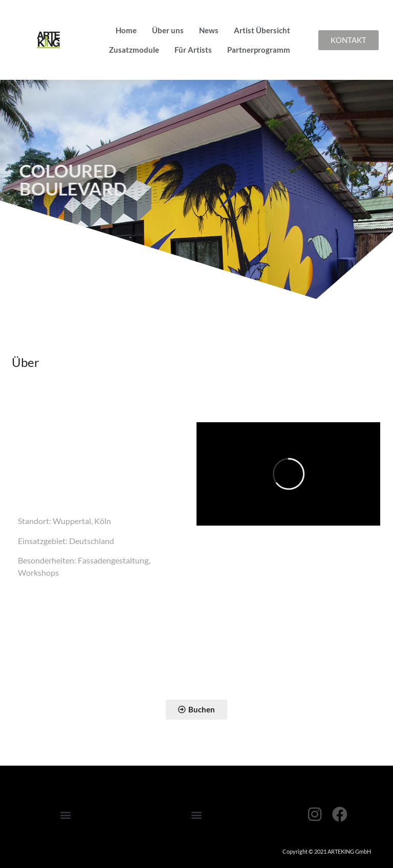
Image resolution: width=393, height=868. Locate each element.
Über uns (168, 30)
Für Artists (193, 50)
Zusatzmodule (134, 50)
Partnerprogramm (259, 50)
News (209, 30)
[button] (65, 815)
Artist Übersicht (262, 30)
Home (126, 30)
